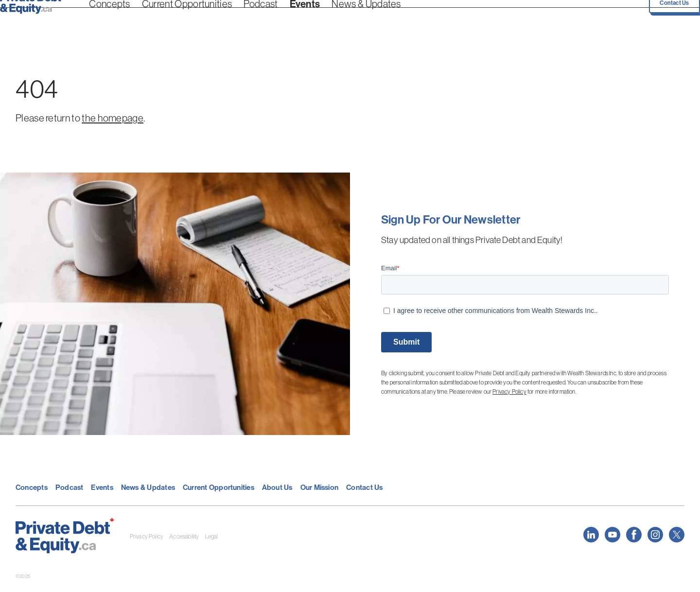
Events (256, 19)
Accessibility (184, 536)
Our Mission (320, 487)
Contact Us (663, 18)
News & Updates (302, 19)
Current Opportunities (169, 19)
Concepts (114, 19)
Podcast (222, 19)
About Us (277, 487)
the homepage (113, 118)
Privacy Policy (509, 392)
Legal (212, 536)
